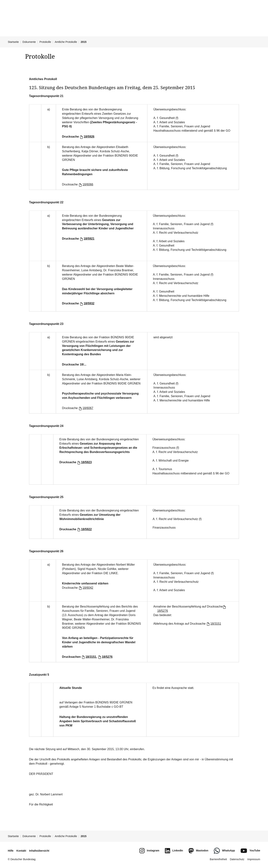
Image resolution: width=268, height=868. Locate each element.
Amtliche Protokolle (66, 42)
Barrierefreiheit (218, 859)
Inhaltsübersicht (39, 851)
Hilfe (11, 851)
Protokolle (45, 42)
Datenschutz (237, 859)
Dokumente (29, 42)
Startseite (13, 42)
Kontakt (21, 851)
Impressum (254, 859)
